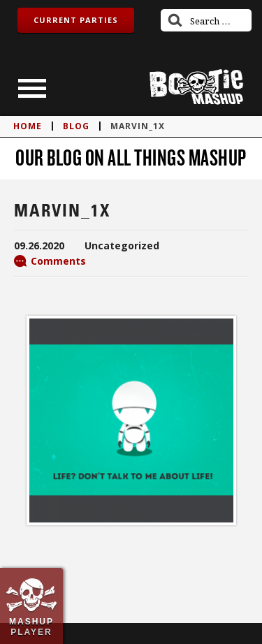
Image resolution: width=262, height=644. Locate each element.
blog (76, 126)
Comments (58, 261)
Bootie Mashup (196, 87)
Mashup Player (31, 627)
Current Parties (76, 20)
